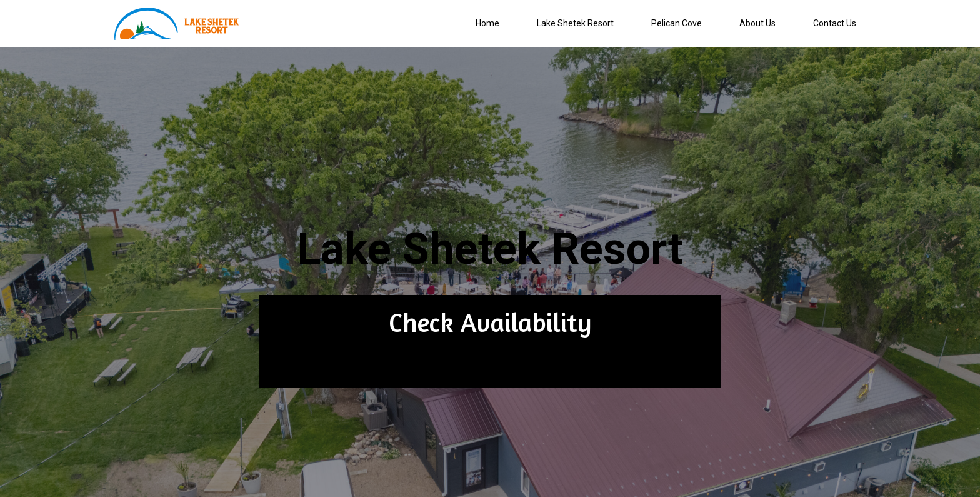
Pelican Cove (677, 23)
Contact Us (835, 23)
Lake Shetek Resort (575, 23)
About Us (757, 23)
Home (487, 23)
